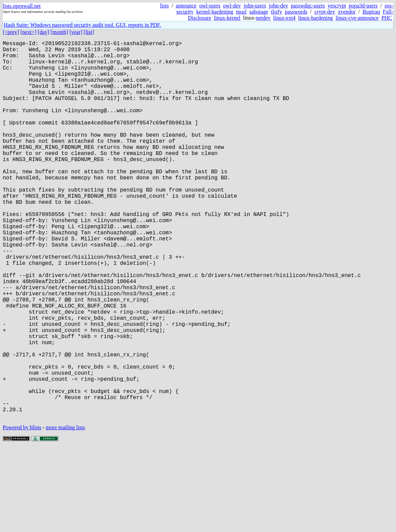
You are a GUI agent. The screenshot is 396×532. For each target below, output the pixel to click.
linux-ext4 (284, 18)
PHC (387, 18)
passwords (296, 12)
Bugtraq (371, 12)
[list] (89, 32)
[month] (59, 32)
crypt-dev (325, 12)
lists (164, 6)
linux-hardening (316, 18)
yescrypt (337, 6)
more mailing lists (65, 511)
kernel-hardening (215, 12)
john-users (255, 6)
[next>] (28, 32)
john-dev (279, 6)
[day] (43, 32)
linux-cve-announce (357, 18)
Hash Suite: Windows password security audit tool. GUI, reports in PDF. (82, 25)
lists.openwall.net (22, 6)
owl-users (210, 6)
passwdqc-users (308, 6)
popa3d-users (363, 6)
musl (241, 12)
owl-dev (232, 6)
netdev (263, 18)
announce (186, 6)
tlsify (276, 12)
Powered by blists (22, 511)
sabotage (259, 12)
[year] (76, 32)
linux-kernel (227, 18)
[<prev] (11, 32)
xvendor (346, 12)
